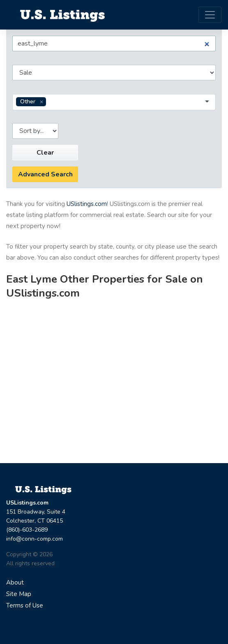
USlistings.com (87, 204)
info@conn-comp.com (35, 539)
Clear (45, 153)
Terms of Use (25, 605)
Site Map (19, 594)
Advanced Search (45, 174)
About (15, 582)
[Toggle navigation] (210, 15)
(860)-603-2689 (27, 530)
